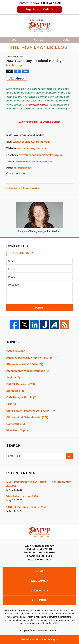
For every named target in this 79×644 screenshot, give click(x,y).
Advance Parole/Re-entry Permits (30, 358)
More (66, 40)
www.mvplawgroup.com (32, 148)
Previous (13, 188)
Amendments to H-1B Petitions (28, 371)
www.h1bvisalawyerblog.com (31, 142)
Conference (16, 424)
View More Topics (17, 431)
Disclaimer (39, 581)
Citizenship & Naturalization (27, 417)
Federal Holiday (24, 168)
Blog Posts (39, 600)
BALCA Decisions (21, 384)
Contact (39, 40)
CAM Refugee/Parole (21, 397)
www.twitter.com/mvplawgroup (35, 162)
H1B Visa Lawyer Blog (40, 25)
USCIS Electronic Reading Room (27, 507)
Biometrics (15, 391)
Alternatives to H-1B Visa (25, 364)
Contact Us (39, 591)
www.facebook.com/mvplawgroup (41, 155)
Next (35, 188)
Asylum (13, 377)
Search (69, 456)
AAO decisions (19, 351)
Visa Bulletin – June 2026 (22, 496)
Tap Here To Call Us (40, 9)
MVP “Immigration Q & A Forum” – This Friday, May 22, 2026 (39, 484)
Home (13, 40)
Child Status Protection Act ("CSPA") (31, 411)
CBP (11, 404)
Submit (39, 308)
